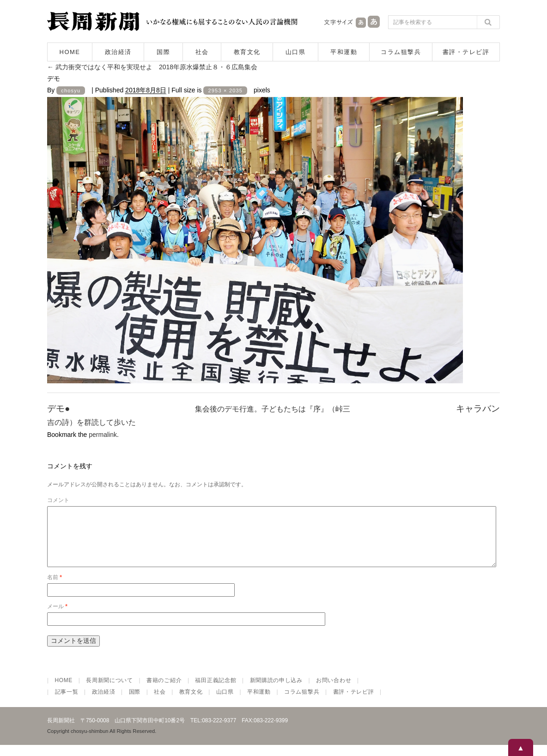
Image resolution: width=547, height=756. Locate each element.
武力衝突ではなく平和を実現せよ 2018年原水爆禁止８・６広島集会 (152, 67)
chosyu (71, 91)
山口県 (296, 52)
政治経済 (118, 52)
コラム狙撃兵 (401, 52)
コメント (58, 500)
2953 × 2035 (225, 91)
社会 (202, 52)
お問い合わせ (334, 691)
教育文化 (247, 52)
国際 (163, 52)
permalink (103, 435)
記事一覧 (67, 703)
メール (57, 617)
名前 (55, 588)
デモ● (58, 408)
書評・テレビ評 (466, 52)
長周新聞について (109, 691)
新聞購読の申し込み (276, 691)
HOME (70, 52)
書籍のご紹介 (164, 691)
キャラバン (478, 408)
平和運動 (344, 52)
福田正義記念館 (216, 691)
